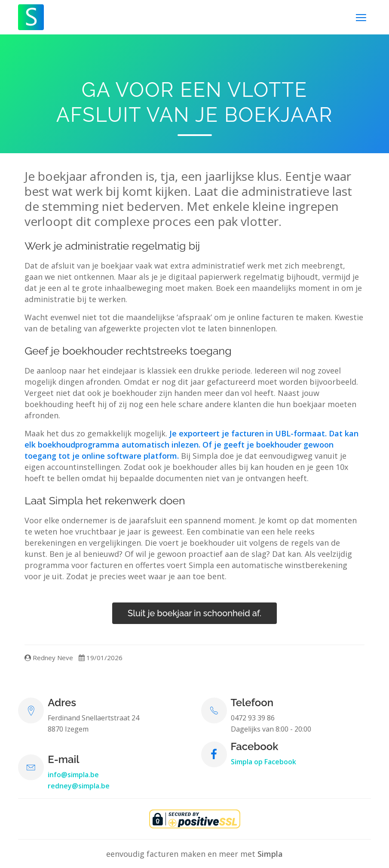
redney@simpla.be (79, 786)
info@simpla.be (73, 775)
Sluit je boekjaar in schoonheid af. (194, 613)
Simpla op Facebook (263, 762)
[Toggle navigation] (361, 17)
